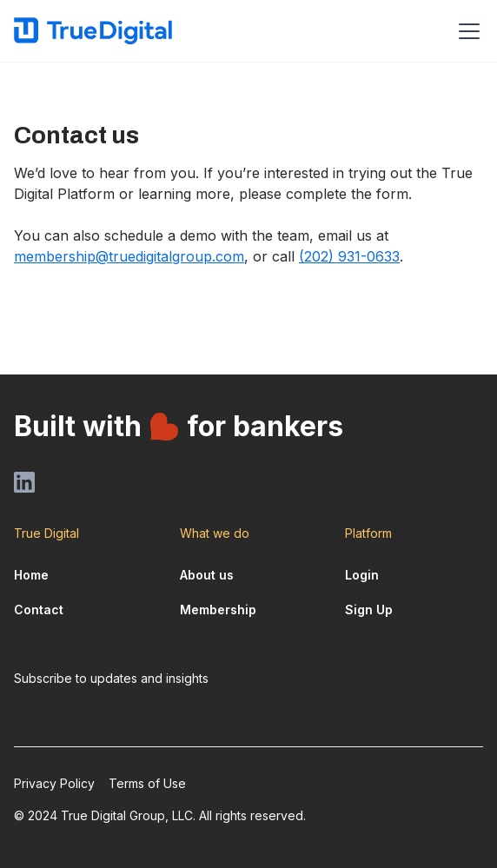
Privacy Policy (54, 783)
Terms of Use (147, 783)
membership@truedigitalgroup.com (129, 256)
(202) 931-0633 (349, 256)
